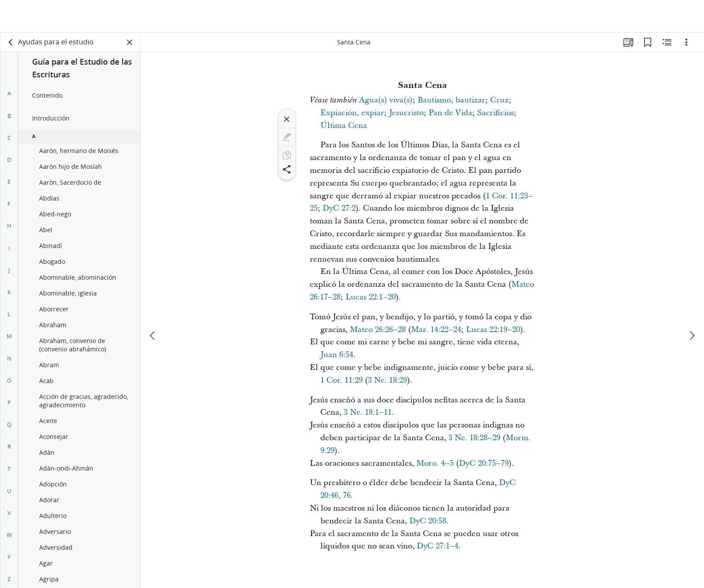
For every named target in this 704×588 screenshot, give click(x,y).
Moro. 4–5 (435, 463)
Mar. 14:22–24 (436, 330)
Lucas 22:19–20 (493, 330)
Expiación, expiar (352, 113)
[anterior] (153, 303)
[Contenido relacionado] (667, 42)
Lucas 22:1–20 (370, 297)
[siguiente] (692, 303)
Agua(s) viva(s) (386, 100)
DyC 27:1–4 (438, 546)
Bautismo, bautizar (451, 100)
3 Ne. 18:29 (387, 380)
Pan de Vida (450, 113)
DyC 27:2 (339, 208)
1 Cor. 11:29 (341, 380)
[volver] (11, 42)
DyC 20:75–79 (484, 463)
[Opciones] (686, 42)
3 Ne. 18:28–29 (474, 438)
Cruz (499, 100)
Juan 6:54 (337, 355)
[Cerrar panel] (130, 42)
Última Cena (344, 126)
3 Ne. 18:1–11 (368, 412)
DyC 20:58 (428, 521)
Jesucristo (406, 113)
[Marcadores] (648, 42)
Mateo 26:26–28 (378, 330)
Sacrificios (495, 113)
